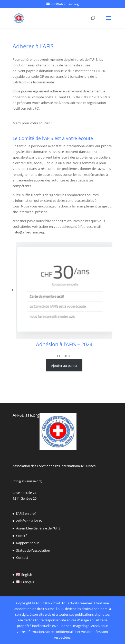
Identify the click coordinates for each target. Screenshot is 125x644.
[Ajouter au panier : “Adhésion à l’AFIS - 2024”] (64, 365)
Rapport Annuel (28, 543)
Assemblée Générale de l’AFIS (38, 528)
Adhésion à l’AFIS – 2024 (64, 344)
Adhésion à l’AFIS (29, 521)
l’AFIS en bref (26, 514)
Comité (22, 536)
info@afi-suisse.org (27, 481)
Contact (22, 558)
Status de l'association (33, 550)
